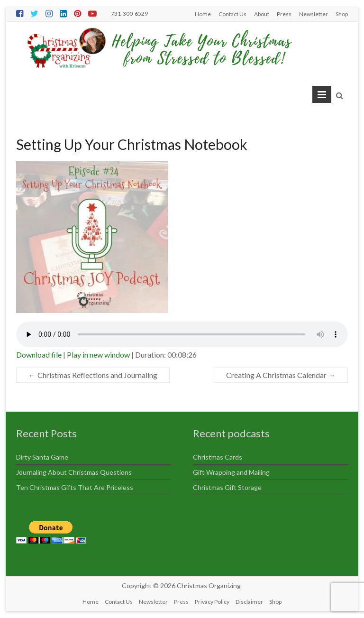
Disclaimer (249, 602)
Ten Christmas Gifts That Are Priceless (75, 487)
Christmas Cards (218, 457)
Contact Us (232, 14)
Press (284, 14)
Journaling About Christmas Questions (74, 472)
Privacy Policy (212, 602)
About (262, 14)
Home (203, 14)
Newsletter (314, 14)
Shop (342, 14)
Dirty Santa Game (42, 457)
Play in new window (98, 355)
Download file (39, 355)
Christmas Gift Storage (227, 487)
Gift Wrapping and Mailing (231, 472)
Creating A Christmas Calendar (281, 375)
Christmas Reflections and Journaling (93, 375)
